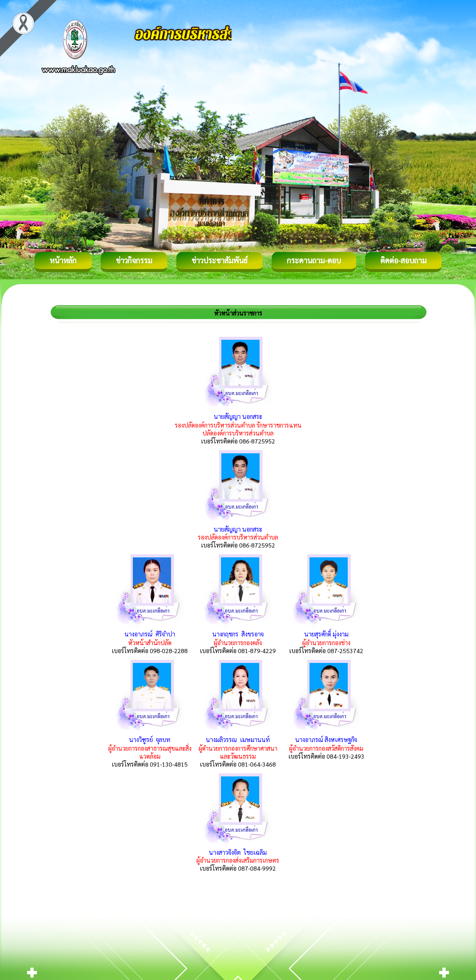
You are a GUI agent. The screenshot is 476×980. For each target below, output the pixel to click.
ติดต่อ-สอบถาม (403, 260)
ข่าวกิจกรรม (134, 260)
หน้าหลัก (63, 260)
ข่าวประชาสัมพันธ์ (219, 260)
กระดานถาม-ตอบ (314, 260)
